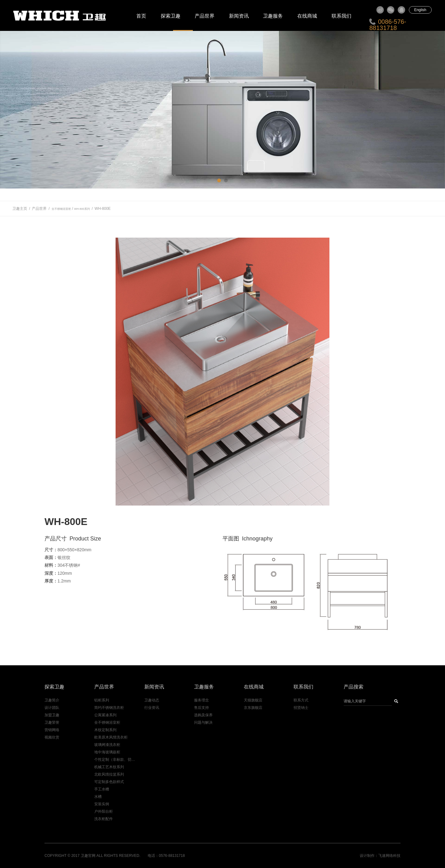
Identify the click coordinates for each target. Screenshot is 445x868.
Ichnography (257, 539)
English (420, 10)
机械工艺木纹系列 (109, 767)
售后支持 (201, 708)
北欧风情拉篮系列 (109, 774)
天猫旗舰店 (253, 700)
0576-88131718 (172, 856)
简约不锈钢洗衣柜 (109, 708)
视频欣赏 (52, 737)
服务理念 (201, 700)
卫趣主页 (20, 209)
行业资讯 (152, 708)
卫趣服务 (273, 16)
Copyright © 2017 (62, 856)
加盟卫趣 (52, 715)
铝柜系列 (102, 700)
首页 (141, 16)
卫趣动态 (152, 700)
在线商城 (307, 16)
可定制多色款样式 (109, 782)
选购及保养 (203, 715)
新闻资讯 (239, 16)
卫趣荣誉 (52, 722)
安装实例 (102, 804)
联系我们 (341, 16)
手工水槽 (102, 789)
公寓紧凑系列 (105, 715)
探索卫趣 (171, 16)
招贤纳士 (301, 708)
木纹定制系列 (105, 730)
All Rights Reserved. (118, 856)
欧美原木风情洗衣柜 (111, 737)
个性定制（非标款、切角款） (116, 760)
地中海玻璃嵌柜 (107, 752)
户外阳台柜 (104, 811)
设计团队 (52, 708)
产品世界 (205, 16)
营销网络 (52, 730)
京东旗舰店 (253, 708)
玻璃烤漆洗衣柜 (107, 745)
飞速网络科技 (389, 856)
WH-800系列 (82, 209)
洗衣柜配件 (104, 819)
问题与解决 (203, 722)
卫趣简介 (52, 700)
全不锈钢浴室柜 (61, 209)
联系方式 (301, 700)
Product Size (85, 539)
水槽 (98, 797)
